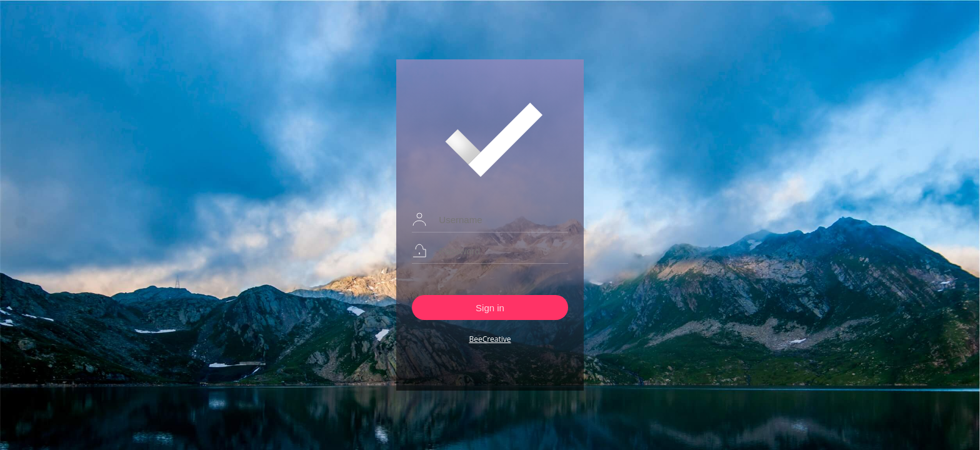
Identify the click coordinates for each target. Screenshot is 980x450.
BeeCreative (490, 339)
